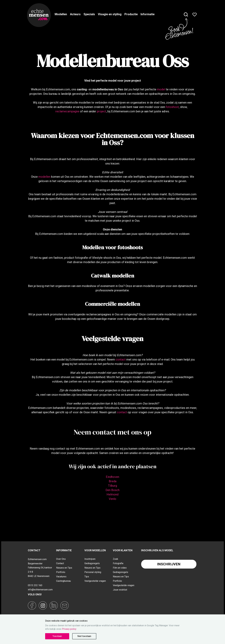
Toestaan (57, 636)
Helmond (113, 494)
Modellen (61, 14)
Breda (113, 481)
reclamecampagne (67, 111)
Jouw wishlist (120, 590)
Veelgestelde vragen (95, 581)
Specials (89, 14)
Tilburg (113, 486)
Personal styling (93, 572)
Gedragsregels (92, 563)
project (102, 111)
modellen (44, 177)
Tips (87, 577)
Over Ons (61, 559)
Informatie (148, 14)
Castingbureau (63, 581)
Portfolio (61, 572)
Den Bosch (113, 490)
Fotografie (118, 563)
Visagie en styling (110, 14)
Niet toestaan (84, 636)
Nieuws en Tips (64, 568)
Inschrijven (90, 559)
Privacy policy (69, 629)
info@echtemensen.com (40, 590)
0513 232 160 (35, 585)
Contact (60, 563)
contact (121, 360)
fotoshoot (172, 107)
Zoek (116, 559)
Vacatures (61, 577)
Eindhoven (113, 477)
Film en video (120, 568)
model (161, 89)
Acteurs (75, 14)
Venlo (113, 499)
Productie (131, 14)
